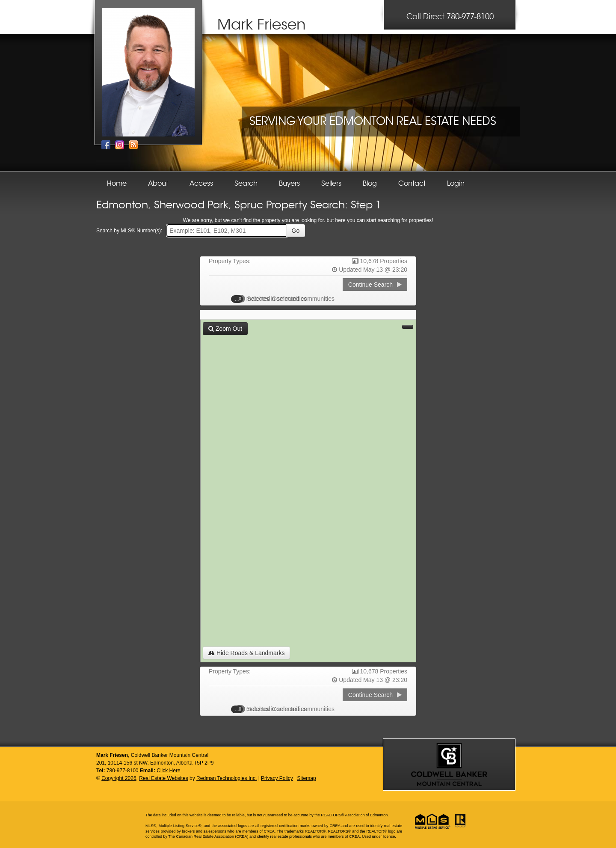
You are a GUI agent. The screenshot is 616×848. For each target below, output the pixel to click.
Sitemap (307, 778)
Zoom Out (225, 329)
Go (296, 231)
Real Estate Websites (164, 778)
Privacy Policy (277, 778)
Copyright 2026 (119, 778)
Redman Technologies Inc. (227, 778)
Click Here (168, 771)
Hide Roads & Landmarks (246, 653)
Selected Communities (273, 299)
